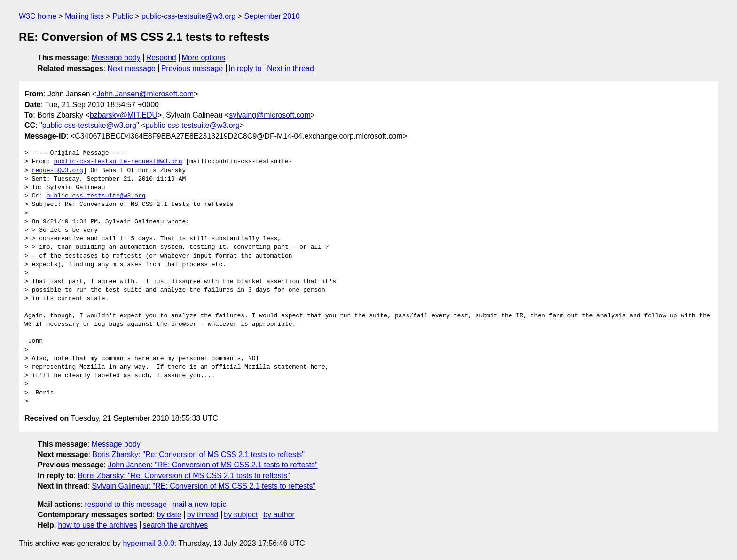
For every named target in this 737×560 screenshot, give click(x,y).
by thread (203, 515)
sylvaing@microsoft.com (270, 115)
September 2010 (272, 16)
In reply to (245, 68)
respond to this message (125, 504)
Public (123, 16)
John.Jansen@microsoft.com (145, 94)
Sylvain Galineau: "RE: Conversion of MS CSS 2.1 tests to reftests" (204, 486)
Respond (161, 58)
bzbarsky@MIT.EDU (124, 115)
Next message (132, 68)
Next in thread (290, 68)
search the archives (176, 525)
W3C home (38, 16)
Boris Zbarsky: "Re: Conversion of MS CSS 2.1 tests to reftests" (199, 454)
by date (169, 515)
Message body (116, 58)
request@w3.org (58, 171)
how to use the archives (98, 525)
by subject (241, 515)
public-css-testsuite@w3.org (188, 16)
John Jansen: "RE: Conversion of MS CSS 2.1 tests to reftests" (212, 465)
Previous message (192, 68)
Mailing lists (84, 16)
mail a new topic (200, 504)
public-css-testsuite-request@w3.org (118, 162)
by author (279, 515)
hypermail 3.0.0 (148, 543)
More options (204, 58)
